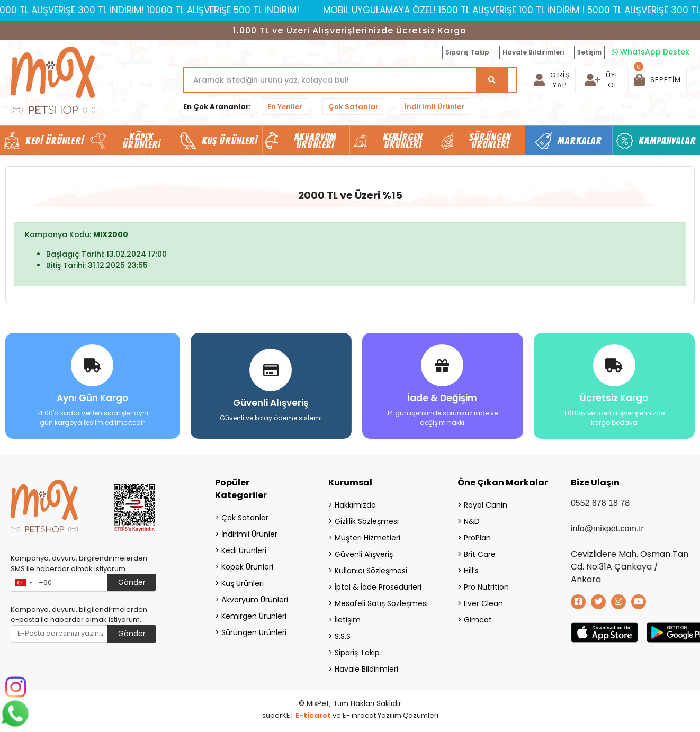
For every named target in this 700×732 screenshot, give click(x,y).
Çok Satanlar (353, 107)
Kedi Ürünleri (244, 550)
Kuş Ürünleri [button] (230, 141)
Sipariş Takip (467, 52)
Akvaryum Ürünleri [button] (315, 141)
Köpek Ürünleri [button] (141, 141)
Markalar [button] (580, 141)
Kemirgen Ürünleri (254, 616)
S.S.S (343, 636)
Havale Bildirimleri (533, 52)
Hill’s (471, 571)
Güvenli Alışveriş (364, 554)
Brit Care (480, 554)
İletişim (589, 52)
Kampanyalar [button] (667, 141)
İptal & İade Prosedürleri (378, 587)
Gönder (132, 582)
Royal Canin (486, 505)
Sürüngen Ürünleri (254, 632)
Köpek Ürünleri (247, 567)
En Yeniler (285, 107)
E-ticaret (313, 715)
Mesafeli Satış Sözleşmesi (381, 603)
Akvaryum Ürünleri (255, 600)
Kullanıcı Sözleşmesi (371, 571)
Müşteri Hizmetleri (367, 538)
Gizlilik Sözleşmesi (367, 521)
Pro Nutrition (486, 587)
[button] (657, 80)
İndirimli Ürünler (434, 107)
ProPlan (477, 538)
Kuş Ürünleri (243, 583)
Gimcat (478, 620)
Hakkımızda (355, 505)
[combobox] (23, 583)
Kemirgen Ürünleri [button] (403, 141)
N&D (472, 521)
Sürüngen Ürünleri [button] (490, 141)
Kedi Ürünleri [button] (54, 141)
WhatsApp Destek (650, 52)
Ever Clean (483, 603)
